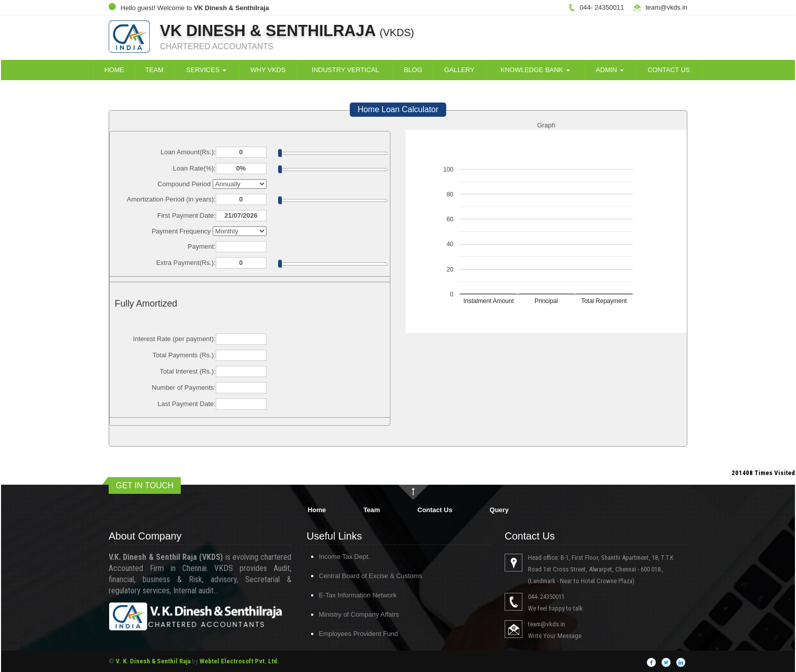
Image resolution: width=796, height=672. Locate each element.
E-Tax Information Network (349, 595)
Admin (610, 70)
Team (154, 70)
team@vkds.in (666, 7)
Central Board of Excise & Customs (361, 576)
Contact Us (669, 70)
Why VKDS (268, 70)
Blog (413, 70)
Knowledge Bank (535, 70)
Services (206, 70)
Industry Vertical (345, 70)
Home (114, 70)
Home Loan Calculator (398, 109)
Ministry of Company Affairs (350, 614)
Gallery (459, 70)
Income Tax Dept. (335, 557)
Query (500, 510)
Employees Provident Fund (349, 634)
